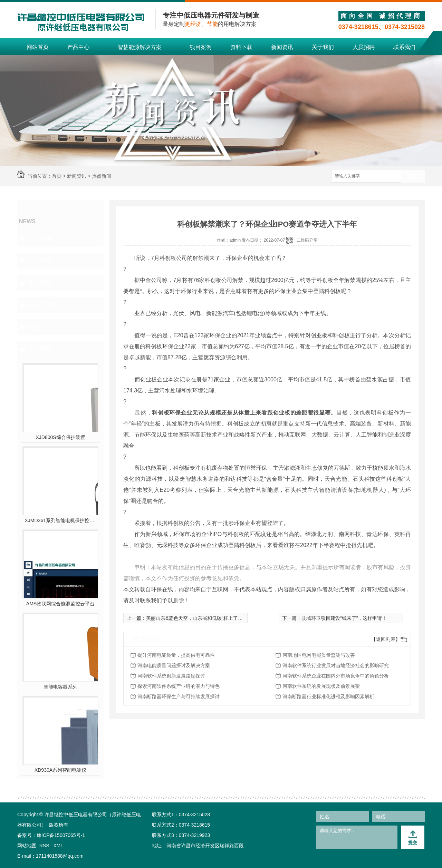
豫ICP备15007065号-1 (61, 835)
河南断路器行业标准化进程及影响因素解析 (328, 696)
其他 (34, 327)
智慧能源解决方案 (140, 47)
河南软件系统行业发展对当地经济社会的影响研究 (336, 665)
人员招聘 (364, 47)
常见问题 (40, 283)
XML (58, 846)
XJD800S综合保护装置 (60, 437)
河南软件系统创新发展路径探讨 (171, 676)
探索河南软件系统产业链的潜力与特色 (179, 686)
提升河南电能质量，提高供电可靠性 (176, 655)
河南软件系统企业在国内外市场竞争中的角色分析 (336, 676)
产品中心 (78, 47)
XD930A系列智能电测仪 (60, 770)
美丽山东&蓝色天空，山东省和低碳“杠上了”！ (195, 618)
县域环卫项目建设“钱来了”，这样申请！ (344, 618)
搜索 (413, 177)
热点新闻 (102, 176)
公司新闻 (40, 238)
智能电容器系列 (60, 687)
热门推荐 (40, 349)
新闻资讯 (282, 47)
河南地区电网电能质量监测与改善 (319, 655)
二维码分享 (307, 240)
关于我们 (323, 47)
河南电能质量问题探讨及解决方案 (174, 665)
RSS (45, 846)
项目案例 (201, 47)
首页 (57, 176)
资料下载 (241, 47)
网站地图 (27, 846)
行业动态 (40, 261)
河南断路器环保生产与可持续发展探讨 (179, 696)
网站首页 (38, 47)
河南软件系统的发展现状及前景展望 (321, 686)
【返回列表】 (386, 639)
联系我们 (404, 47)
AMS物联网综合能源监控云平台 (60, 604)
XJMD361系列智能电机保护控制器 (61, 520)
